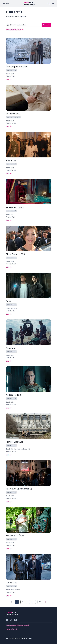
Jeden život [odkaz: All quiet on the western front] (11, 583)
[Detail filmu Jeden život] (9, 596)
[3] (28, 602)
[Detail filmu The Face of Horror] (9, 220)
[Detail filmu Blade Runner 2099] (9, 267)
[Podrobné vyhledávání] (28, 30)
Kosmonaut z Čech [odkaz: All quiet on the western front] (15, 536)
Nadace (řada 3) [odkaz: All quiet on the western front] (14, 395)
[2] (22, 602)
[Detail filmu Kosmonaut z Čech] (9, 549)
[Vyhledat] (46, 25)
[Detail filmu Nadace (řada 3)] (9, 408)
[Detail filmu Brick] (9, 314)
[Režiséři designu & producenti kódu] (19, 638)
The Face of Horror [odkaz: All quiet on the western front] (15, 207)
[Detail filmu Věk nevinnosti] (9, 127)
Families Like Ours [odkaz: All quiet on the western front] (14, 442)
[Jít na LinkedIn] (15, 620)
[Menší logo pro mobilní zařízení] (29, 5)
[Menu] (6, 4)
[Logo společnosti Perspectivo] (12, 615)
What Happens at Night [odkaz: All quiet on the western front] (17, 67)
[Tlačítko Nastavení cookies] (12, 629)
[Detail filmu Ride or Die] (9, 173)
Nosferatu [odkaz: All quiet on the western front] (11, 348)
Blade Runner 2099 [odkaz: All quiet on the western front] (15, 254)
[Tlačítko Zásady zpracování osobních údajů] (18, 625)
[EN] (53, 4)
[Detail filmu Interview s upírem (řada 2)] (9, 502)
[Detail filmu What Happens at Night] (9, 80)
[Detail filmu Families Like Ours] (9, 455)
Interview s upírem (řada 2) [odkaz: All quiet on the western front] (19, 489)
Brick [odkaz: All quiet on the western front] (8, 301)
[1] (11, 602)
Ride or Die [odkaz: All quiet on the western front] (11, 160)
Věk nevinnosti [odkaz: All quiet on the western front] (13, 114)
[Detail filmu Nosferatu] (9, 361)
